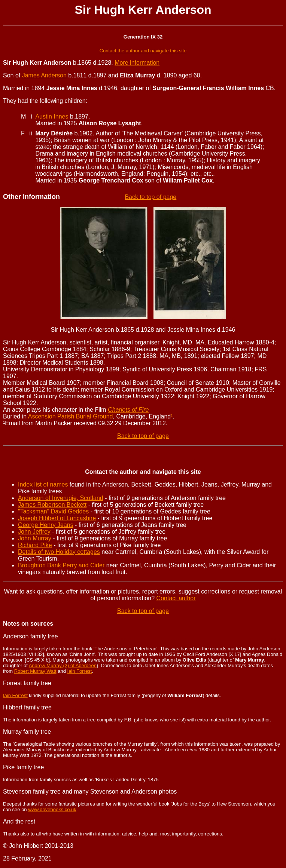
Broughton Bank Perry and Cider (61, 565)
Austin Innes (52, 116)
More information (137, 63)
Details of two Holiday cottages (59, 552)
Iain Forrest (79, 671)
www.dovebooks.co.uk (52, 809)
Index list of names (43, 484)
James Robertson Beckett (52, 505)
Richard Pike (35, 545)
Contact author (176, 598)
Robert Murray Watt (35, 671)
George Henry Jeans (46, 525)
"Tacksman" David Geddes (53, 511)
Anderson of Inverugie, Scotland (61, 498)
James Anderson (44, 75)
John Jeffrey (34, 532)
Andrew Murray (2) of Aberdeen (63, 665)
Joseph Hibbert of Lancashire (57, 518)
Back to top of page (150, 197)
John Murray (35, 538)
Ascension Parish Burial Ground (71, 416)
